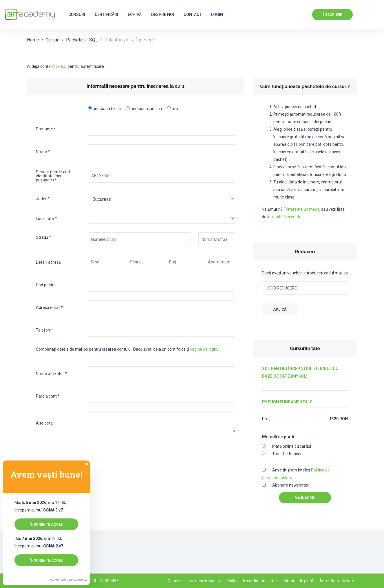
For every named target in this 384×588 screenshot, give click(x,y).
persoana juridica (146, 109)
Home (33, 40)
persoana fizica (107, 109)
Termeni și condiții (204, 581)
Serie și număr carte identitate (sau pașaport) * (54, 176)
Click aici (59, 66)
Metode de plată (298, 581)
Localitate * (46, 218)
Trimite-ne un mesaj (302, 209)
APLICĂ (280, 309)
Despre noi (163, 14)
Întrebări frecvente (337, 581)
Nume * (43, 151)
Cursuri (77, 14)
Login (217, 14)
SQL (94, 40)
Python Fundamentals (287, 402)
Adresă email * (50, 307)
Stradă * (44, 237)
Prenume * (46, 129)
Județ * (43, 199)
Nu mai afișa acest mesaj (68, 580)
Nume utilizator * (51, 373)
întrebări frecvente (284, 217)
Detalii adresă (48, 262)
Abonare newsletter (290, 485)
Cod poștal (46, 285)
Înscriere (333, 15)
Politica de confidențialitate (252, 581)
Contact (193, 14)
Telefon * (44, 330)
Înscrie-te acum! (46, 524)
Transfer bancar (287, 454)
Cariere (174, 581)
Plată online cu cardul (292, 446)
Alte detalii (46, 423)
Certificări (106, 14)
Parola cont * (48, 396)
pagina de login (203, 349)
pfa (175, 109)
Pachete (74, 40)
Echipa (135, 14)
